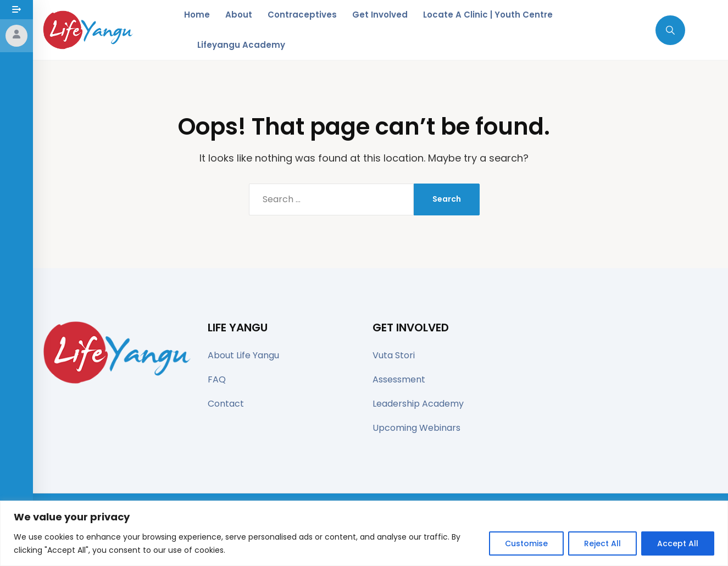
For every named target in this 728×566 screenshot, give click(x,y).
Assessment (399, 379)
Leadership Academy (418, 404)
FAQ (217, 379)
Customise (526, 543)
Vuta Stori (394, 355)
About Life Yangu (243, 355)
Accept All (678, 543)
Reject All (602, 543)
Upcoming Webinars (416, 428)
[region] (364, 533)
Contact (226, 404)
